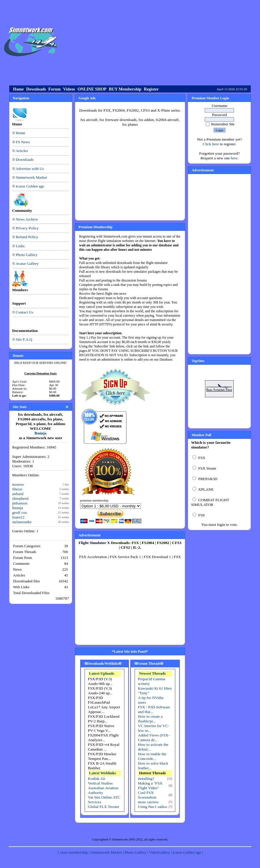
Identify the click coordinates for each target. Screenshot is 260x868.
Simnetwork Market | (108, 852)
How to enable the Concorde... (152, 756)
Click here (211, 144)
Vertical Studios (100, 783)
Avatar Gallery (27, 264)
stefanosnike (22, 522)
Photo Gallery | (137, 852)
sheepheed (20, 498)
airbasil (18, 494)
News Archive (27, 219)
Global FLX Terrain (104, 807)
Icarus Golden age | (188, 852)
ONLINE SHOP (92, 89)
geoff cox (20, 513)
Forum (54, 89)
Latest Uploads (102, 673)
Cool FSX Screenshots (147, 795)
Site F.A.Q (24, 339)
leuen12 (18, 517)
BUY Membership (125, 89)
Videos (69, 89)
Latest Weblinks (103, 773)
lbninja (41, 433)
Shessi (17, 489)
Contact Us (25, 312)
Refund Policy (27, 237)
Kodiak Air (97, 779)
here (234, 158)
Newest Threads (153, 673)
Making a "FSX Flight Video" (150, 786)
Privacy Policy (27, 228)
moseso (18, 484)
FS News (23, 142)
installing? (146, 779)
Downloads (36, 89)
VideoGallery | (161, 852)
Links (20, 246)
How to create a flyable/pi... (150, 719)
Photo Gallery (27, 255)
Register (151, 89)
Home (19, 89)
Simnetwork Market (31, 177)
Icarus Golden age (30, 186)
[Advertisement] (160, 42)
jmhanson (20, 503)
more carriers (148, 802)
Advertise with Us (30, 169)
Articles (22, 151)
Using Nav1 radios (153, 807)
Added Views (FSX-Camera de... (154, 737)
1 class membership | (74, 852)
